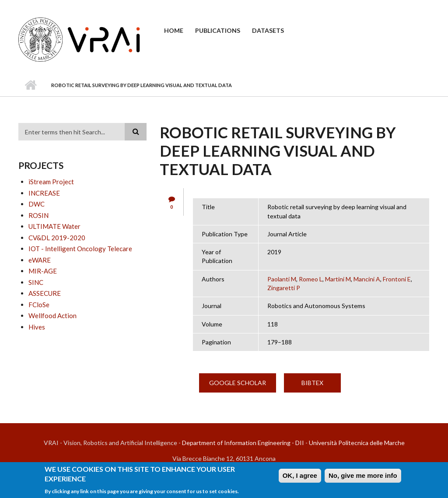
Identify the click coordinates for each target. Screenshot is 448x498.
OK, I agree (300, 477)
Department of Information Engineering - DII (243, 443)
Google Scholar (238, 383)
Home (174, 30)
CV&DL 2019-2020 (57, 238)
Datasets (268, 30)
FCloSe (39, 305)
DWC (37, 204)
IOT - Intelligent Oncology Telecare (80, 249)
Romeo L (311, 279)
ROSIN (38, 215)
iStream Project (51, 182)
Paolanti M (282, 279)
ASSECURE (45, 293)
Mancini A (367, 279)
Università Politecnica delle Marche (357, 443)
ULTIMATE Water (54, 226)
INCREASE (44, 193)
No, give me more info (363, 477)
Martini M (338, 279)
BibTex (312, 383)
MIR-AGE (43, 271)
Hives (37, 327)
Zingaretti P (284, 288)
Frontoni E (397, 279)
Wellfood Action (52, 316)
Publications (218, 30)
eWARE (40, 260)
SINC (36, 282)
